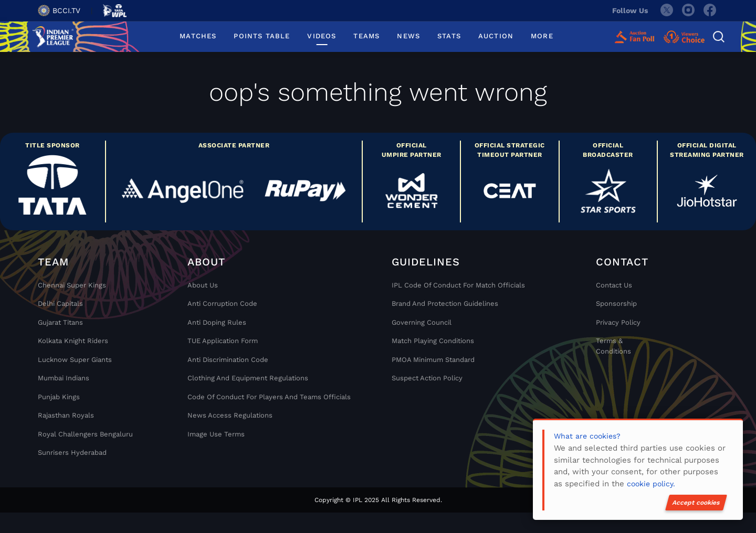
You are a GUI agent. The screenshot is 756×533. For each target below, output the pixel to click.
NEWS (408, 36)
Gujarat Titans (60, 322)
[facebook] (710, 10)
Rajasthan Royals (66, 415)
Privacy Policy (618, 322)
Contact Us (614, 285)
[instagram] (688, 10)
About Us (203, 285)
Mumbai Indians (64, 378)
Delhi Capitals (60, 303)
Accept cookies (696, 503)
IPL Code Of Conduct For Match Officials (458, 285)
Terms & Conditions (613, 346)
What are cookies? (587, 436)
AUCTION (496, 36)
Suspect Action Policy (427, 378)
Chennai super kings (72, 285)
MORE (542, 36)
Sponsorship (616, 303)
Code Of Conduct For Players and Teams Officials (269, 397)
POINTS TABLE (262, 36)
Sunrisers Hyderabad (72, 452)
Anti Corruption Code (222, 303)
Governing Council (422, 322)
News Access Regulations (230, 415)
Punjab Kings (59, 397)
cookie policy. (651, 484)
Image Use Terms (216, 434)
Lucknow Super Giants (75, 360)
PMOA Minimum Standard (433, 360)
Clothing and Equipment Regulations (248, 378)
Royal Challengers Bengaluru (85, 434)
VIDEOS (322, 36)
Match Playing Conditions (433, 341)
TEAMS (366, 36)
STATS (449, 36)
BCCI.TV (59, 10)
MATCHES (198, 36)
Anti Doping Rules (217, 322)
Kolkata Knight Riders (73, 341)
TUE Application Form (223, 341)
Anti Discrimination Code (228, 360)
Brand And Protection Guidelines (445, 303)
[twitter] (666, 10)
